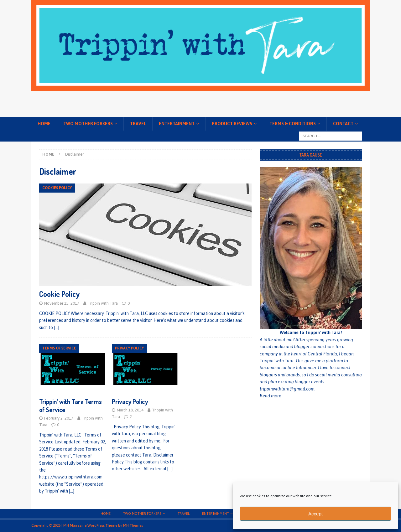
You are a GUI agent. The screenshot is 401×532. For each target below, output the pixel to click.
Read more (271, 396)
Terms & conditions (293, 124)
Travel (138, 124)
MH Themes (133, 525)
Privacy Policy (130, 401)
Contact (343, 124)
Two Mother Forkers (88, 124)
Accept (315, 514)
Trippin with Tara (103, 303)
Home (44, 124)
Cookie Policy (60, 294)
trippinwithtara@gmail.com (287, 389)
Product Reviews (232, 124)
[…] (57, 328)
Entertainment (177, 124)
